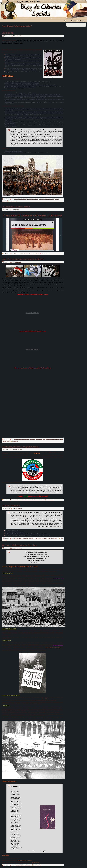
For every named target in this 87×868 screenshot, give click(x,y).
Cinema (16, 199)
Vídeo (8, 441)
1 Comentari (15, 441)
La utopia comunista (11, 506)
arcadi (17, 210)
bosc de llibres (19, 36)
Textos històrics (54, 538)
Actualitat (16, 439)
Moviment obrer (42, 199)
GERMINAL (8, 33)
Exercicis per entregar (23, 199)
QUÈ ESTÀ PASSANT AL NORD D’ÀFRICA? (23, 259)
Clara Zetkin (45, 699)
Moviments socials (50, 199)
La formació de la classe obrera (16, 207)
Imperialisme (33, 439)
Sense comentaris (13, 201)
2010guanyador (36, 863)
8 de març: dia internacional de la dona (19, 545)
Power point (36, 254)
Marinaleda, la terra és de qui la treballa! (20, 447)
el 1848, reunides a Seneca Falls (53, 648)
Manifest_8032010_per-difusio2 (25, 860)
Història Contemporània (33, 199)
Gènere (21, 865)
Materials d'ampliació (41, 439)
